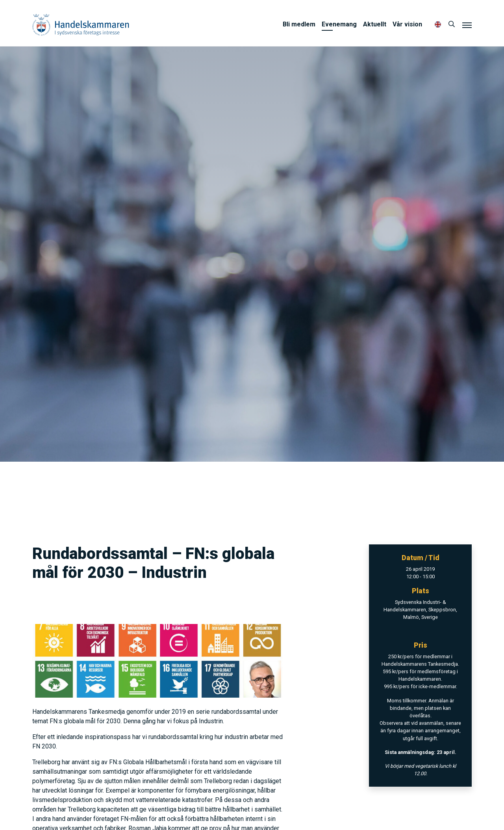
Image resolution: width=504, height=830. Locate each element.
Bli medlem (299, 24)
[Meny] (467, 25)
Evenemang (339, 24)
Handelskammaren (81, 25)
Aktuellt (375, 24)
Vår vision (407, 24)
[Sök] (452, 24)
